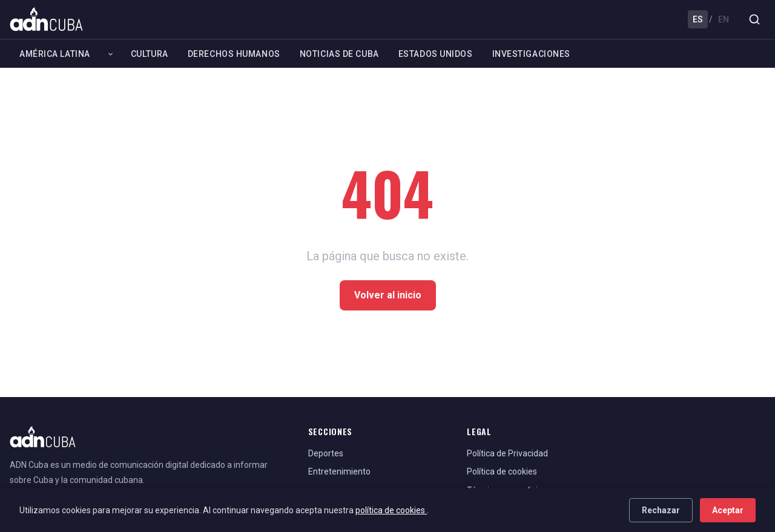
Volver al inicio (388, 295)
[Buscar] (754, 19)
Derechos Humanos (234, 54)
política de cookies (391, 510)
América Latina (55, 54)
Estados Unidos (436, 54)
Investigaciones (531, 54)
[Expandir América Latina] (110, 54)
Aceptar (728, 510)
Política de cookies (502, 471)
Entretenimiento (339, 471)
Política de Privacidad (507, 453)
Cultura (150, 54)
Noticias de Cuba (339, 54)
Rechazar (661, 510)
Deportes (326, 453)
